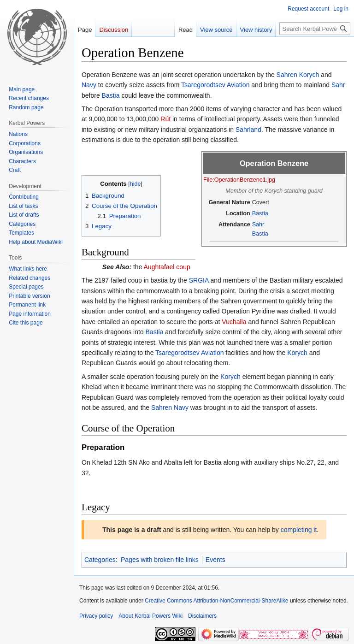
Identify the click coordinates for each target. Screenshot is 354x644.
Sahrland (248, 130)
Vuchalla (234, 322)
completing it (299, 530)
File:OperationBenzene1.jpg (239, 180)
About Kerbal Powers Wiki (150, 616)
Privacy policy (96, 616)
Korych (309, 75)
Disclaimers (202, 616)
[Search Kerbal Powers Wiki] (315, 29)
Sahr (338, 85)
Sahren (287, 75)
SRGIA (199, 280)
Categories (100, 560)
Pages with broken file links (160, 560)
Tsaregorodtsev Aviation (215, 85)
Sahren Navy (170, 408)
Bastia (111, 95)
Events (215, 560)
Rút (165, 119)
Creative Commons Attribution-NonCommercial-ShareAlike (216, 601)
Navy (89, 85)
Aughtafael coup (167, 267)
